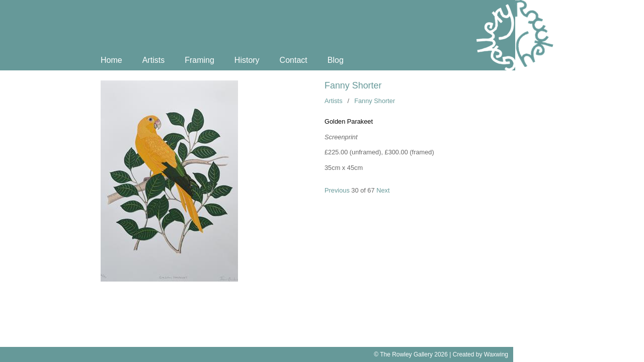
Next (383, 190)
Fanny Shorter (353, 85)
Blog (336, 60)
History (247, 60)
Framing (199, 60)
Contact (294, 60)
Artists (153, 60)
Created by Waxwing (480, 354)
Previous (337, 190)
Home (111, 60)
